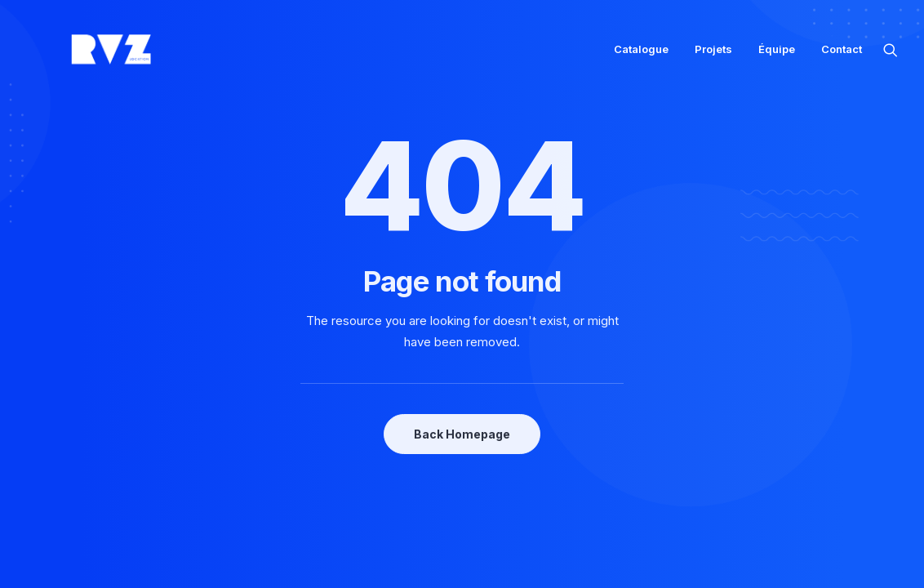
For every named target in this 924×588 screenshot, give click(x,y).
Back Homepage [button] (462, 434)
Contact (842, 56)
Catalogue (641, 56)
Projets (713, 56)
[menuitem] (641, 56)
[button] (891, 56)
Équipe (777, 56)
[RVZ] (85, 56)
